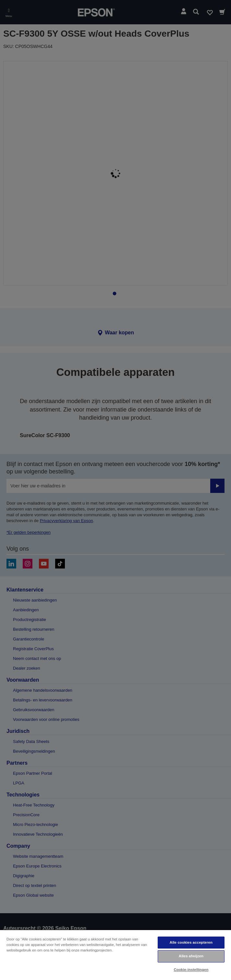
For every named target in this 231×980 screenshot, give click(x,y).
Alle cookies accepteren (191, 942)
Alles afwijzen (191, 956)
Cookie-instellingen (191, 970)
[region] (115, 955)
